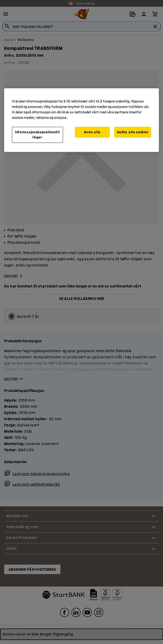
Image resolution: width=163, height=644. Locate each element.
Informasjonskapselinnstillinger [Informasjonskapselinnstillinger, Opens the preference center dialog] (37, 135)
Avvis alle (92, 132)
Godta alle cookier (133, 132)
